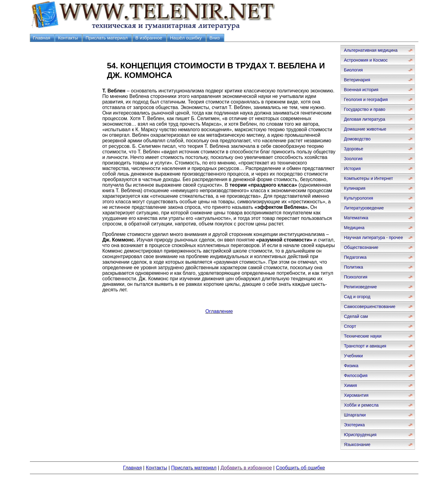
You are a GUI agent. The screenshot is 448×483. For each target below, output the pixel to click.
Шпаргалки (355, 415)
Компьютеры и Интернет (368, 178)
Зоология (353, 159)
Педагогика (355, 257)
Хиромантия (356, 395)
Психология (356, 277)
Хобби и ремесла (361, 405)
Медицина (354, 228)
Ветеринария (357, 80)
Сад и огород (357, 297)
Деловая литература (364, 119)
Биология (353, 70)
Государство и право (364, 109)
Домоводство (357, 139)
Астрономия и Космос (366, 60)
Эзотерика (354, 425)
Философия (356, 375)
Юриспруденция (360, 435)
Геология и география (366, 99)
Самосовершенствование (370, 306)
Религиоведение (360, 287)
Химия (350, 385)
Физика (351, 366)
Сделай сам (356, 316)
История (352, 168)
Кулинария (355, 188)
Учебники (353, 356)
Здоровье (353, 149)
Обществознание (361, 247)
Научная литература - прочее (373, 237)
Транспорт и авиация (365, 346)
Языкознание (357, 444)
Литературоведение (364, 208)
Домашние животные (365, 129)
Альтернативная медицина (371, 50)
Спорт (350, 326)
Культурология (358, 198)
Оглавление (219, 311)
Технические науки (363, 336)
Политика (353, 267)
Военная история (361, 90)
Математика (356, 218)
